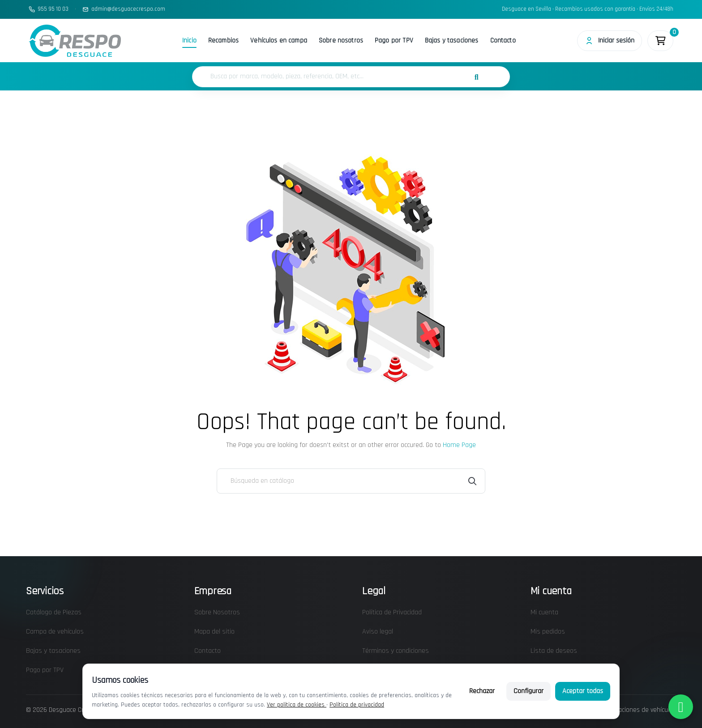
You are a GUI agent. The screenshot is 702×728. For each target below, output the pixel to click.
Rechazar (482, 691)
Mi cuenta (544, 612)
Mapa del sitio (214, 632)
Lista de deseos (554, 651)
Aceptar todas (583, 691)
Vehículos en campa (279, 40)
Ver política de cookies (297, 705)
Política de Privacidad (392, 612)
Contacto (503, 40)
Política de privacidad (357, 705)
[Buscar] (351, 481)
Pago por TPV (394, 40)
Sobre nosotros (341, 40)
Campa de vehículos (55, 632)
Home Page (459, 445)
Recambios (223, 40)
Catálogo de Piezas (54, 612)
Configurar (529, 691)
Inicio (189, 40)
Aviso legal (378, 632)
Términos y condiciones (396, 651)
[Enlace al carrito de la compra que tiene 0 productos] (660, 41)
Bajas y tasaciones (452, 40)
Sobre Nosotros (217, 612)
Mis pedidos (548, 632)
